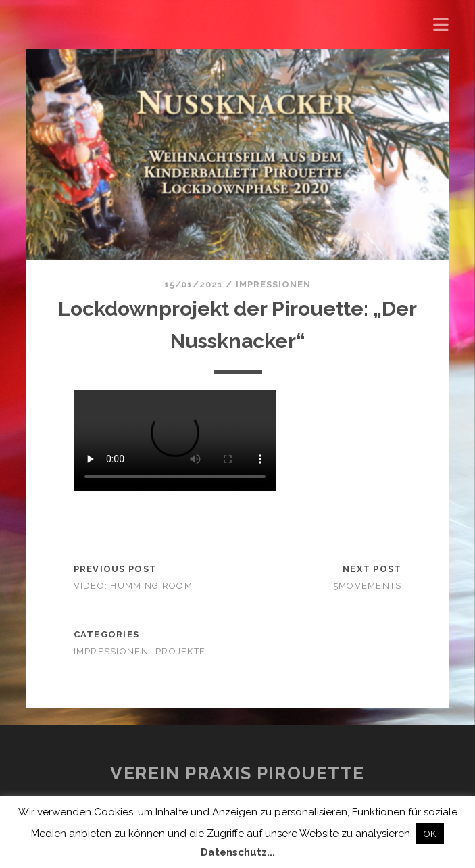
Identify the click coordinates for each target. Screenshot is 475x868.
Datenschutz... (238, 852)
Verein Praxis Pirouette (237, 773)
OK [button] (430, 834)
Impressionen (274, 284)
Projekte (180, 651)
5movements (368, 586)
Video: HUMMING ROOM (133, 586)
